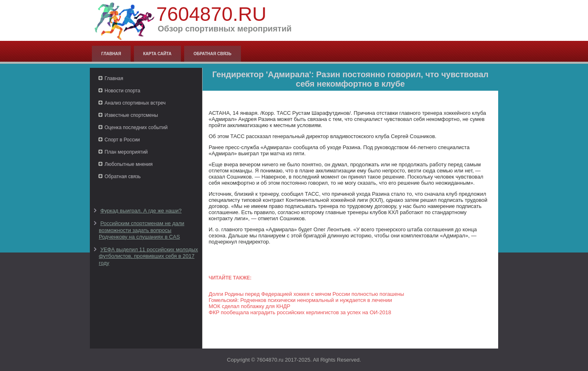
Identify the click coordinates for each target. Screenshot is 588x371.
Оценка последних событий (136, 127)
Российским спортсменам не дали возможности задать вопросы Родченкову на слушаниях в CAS (141, 230)
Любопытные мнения (129, 164)
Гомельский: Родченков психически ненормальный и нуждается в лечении (300, 300)
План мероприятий (126, 152)
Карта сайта (157, 54)
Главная (111, 54)
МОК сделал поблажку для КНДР (249, 306)
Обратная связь (213, 54)
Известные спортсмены (131, 115)
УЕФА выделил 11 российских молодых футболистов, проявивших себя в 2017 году (148, 256)
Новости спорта (122, 91)
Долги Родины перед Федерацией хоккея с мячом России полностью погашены (306, 294)
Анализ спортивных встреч (135, 103)
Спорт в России (122, 140)
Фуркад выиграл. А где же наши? (141, 211)
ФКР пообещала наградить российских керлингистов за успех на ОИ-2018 (300, 312)
